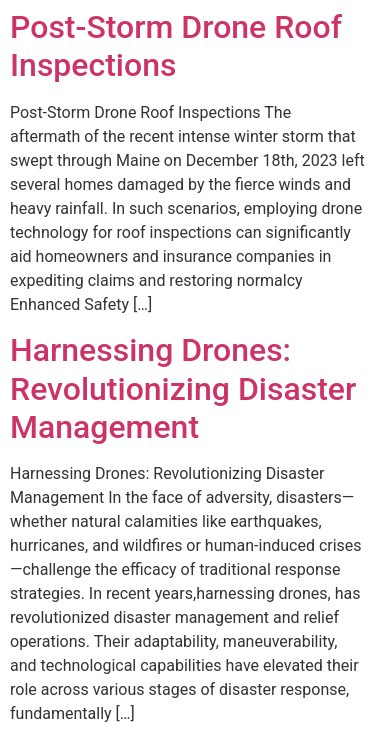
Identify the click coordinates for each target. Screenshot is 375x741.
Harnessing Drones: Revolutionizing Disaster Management (183, 388)
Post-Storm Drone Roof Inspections (176, 46)
